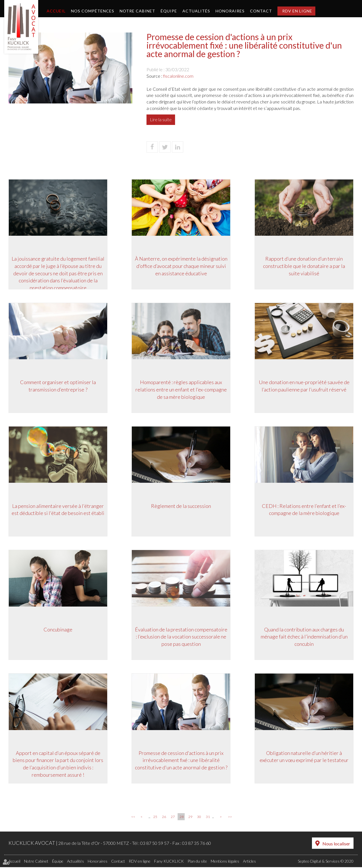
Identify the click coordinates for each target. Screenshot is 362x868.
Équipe (169, 11)
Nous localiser (336, 845)
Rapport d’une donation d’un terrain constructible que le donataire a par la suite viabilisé (304, 266)
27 (173, 818)
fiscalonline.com (178, 76)
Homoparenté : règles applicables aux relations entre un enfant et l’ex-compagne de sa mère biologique (181, 390)
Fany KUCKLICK (169, 862)
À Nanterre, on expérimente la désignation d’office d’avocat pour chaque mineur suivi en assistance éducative (181, 266)
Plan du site (197, 862)
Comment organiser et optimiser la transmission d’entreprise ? (58, 386)
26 (164, 818)
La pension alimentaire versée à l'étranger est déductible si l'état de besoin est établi (58, 510)
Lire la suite (161, 119)
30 (199, 818)
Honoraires (230, 11)
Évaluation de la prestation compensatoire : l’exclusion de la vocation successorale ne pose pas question (181, 637)
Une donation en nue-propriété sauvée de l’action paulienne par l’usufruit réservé (304, 386)
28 (182, 818)
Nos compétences (93, 11)
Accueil (56, 11)
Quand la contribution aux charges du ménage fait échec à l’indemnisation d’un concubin (304, 637)
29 (190, 818)
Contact (261, 11)
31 (208, 818)
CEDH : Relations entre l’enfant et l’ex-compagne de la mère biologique (304, 510)
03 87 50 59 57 (155, 844)
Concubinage (58, 630)
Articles (249, 862)
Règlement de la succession (181, 506)
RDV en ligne (297, 11)
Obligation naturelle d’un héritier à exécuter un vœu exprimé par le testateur (304, 757)
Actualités (196, 11)
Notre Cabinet (137, 11)
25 (155, 818)
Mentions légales (225, 862)
